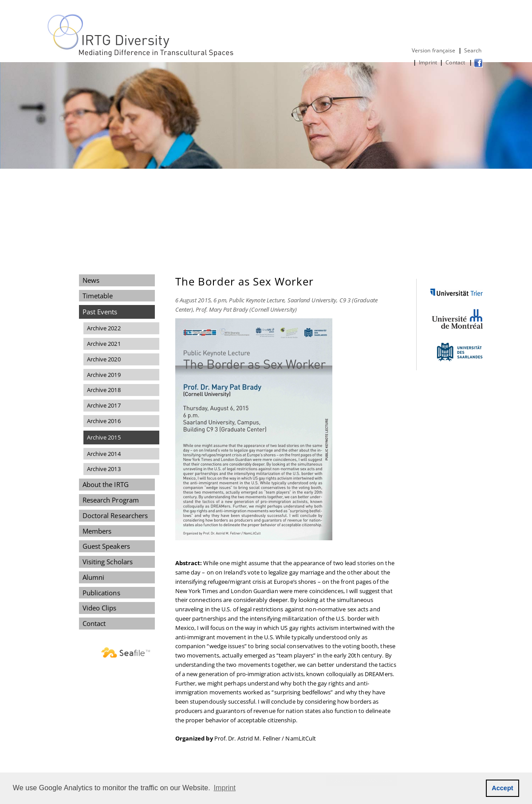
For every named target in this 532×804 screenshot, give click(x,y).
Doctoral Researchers (115, 515)
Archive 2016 (104, 421)
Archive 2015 (104, 437)
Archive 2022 (104, 328)
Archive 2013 (104, 469)
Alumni (94, 577)
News (91, 280)
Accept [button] (502, 788)
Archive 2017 (104, 405)
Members (97, 531)
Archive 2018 (104, 390)
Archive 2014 (104, 454)
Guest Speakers (106, 546)
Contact (456, 62)
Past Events (100, 312)
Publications (101, 593)
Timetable (98, 296)
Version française (434, 50)
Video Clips (100, 608)
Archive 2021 (104, 344)
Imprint (428, 62)
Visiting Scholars (108, 562)
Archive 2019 (104, 375)
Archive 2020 (104, 359)
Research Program (111, 500)
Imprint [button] (225, 788)
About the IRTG (106, 484)
